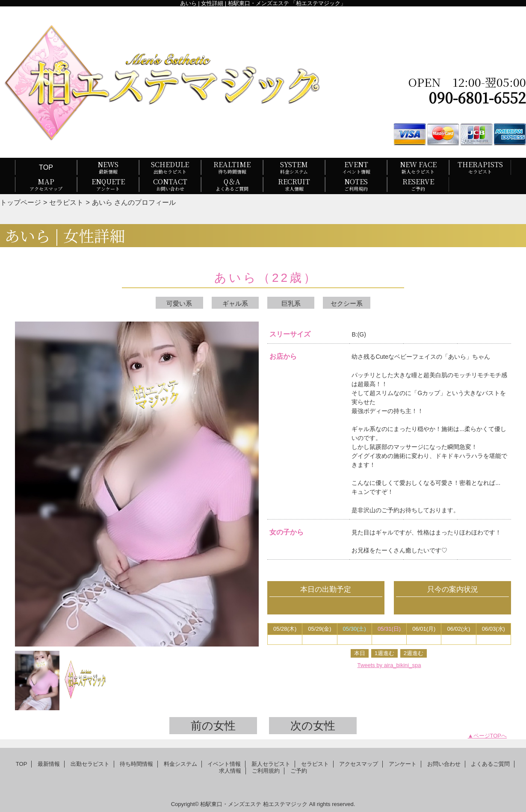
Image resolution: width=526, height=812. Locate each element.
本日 (360, 653)
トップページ (21, 202)
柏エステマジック (285, 804)
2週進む (414, 653)
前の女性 (213, 726)
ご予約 (299, 771)
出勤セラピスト (90, 764)
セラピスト (66, 202)
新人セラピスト (271, 764)
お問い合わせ (444, 764)
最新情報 (49, 764)
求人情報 (230, 771)
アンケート (403, 764)
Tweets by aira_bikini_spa (389, 665)
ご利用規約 (266, 771)
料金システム (180, 764)
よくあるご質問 (490, 764)
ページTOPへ (490, 736)
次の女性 (313, 726)
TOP (46, 167)
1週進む (384, 653)
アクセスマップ (359, 764)
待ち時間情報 (136, 764)
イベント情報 (224, 764)
